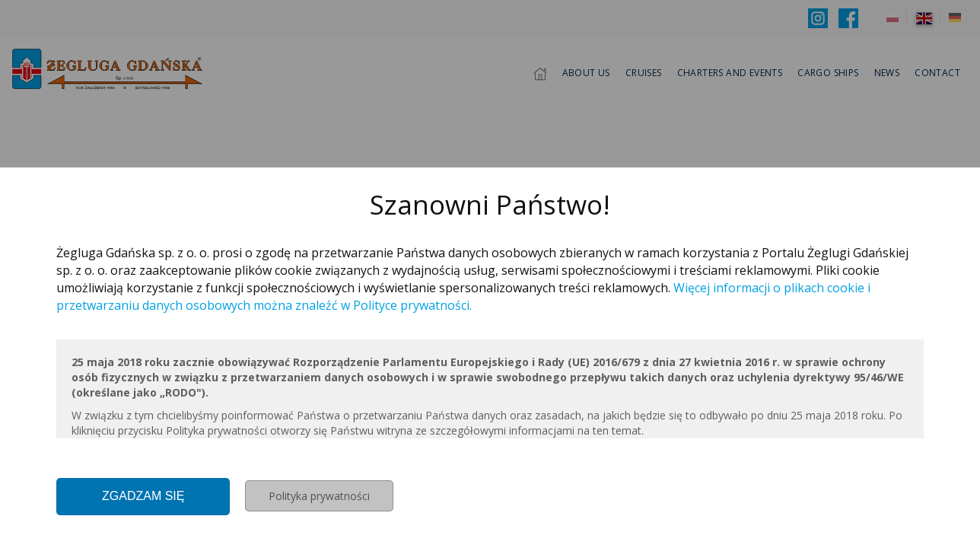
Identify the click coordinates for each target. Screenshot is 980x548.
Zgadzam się (143, 496)
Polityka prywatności (319, 496)
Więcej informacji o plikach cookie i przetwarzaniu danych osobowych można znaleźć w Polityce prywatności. (463, 296)
